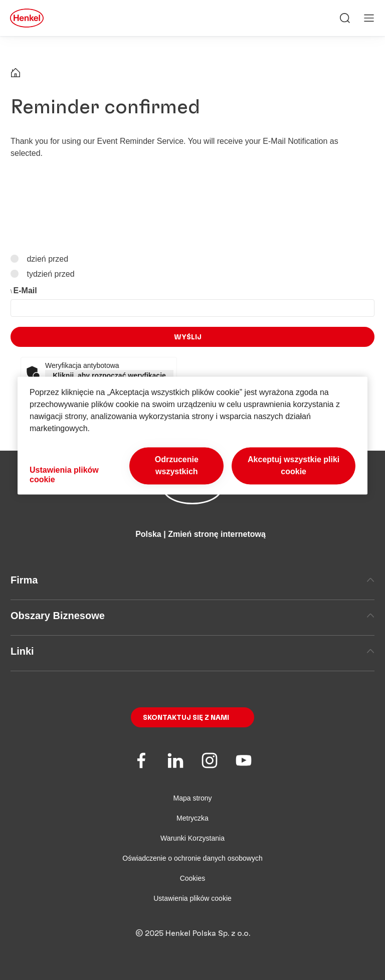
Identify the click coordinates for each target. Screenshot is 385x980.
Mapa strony (192, 798)
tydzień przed (50, 273)
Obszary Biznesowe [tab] (192, 616)
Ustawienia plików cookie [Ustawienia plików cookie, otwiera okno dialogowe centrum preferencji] (64, 475)
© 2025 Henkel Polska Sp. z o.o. (193, 933)
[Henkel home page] (16, 74)
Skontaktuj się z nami (186, 718)
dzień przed (46, 259)
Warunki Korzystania (192, 838)
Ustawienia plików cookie (192, 898)
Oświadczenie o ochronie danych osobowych (192, 858)
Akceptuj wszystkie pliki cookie (294, 465)
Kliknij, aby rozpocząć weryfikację (109, 375)
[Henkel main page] (27, 18)
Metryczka (192, 818)
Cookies (193, 878)
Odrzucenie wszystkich (177, 465)
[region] (192, 435)
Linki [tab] (192, 651)
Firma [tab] (192, 580)
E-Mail (25, 290)
